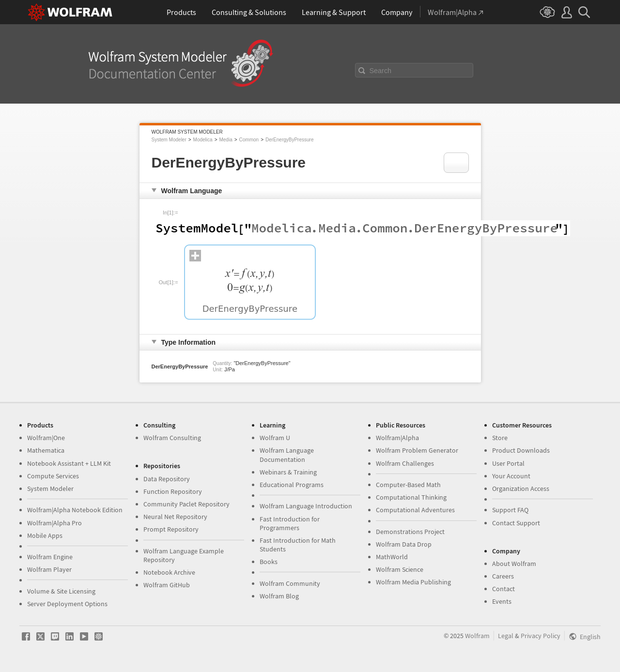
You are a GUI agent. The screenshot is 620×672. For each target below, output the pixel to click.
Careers (503, 576)
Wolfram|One (46, 438)
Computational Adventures (415, 510)
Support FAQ (510, 510)
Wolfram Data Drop (404, 544)
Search (381, 71)
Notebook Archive (169, 572)
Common (249, 140)
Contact (504, 589)
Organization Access (521, 489)
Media (225, 140)
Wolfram (477, 636)
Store (500, 438)
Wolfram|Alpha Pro (54, 523)
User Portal (508, 463)
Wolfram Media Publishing (413, 582)
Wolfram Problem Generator (417, 450)
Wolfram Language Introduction (306, 506)
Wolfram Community (290, 583)
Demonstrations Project (410, 532)
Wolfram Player (49, 569)
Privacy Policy (541, 636)
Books (269, 562)
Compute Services (53, 476)
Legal (506, 636)
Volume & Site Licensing (61, 591)
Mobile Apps (45, 535)
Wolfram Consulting (172, 438)
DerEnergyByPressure (289, 140)
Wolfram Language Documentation (287, 455)
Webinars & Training (288, 472)
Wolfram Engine (50, 557)
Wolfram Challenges (405, 463)
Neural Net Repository (175, 517)
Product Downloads (521, 450)
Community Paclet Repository (186, 504)
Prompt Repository (171, 529)
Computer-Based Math (408, 485)
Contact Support (516, 523)
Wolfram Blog (279, 596)
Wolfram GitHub (167, 585)
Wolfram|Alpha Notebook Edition (75, 510)
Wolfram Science (400, 569)
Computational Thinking (411, 497)
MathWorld (392, 557)
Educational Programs (292, 485)
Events (502, 601)
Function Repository (173, 491)
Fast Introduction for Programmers (290, 523)
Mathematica (46, 450)
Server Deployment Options (67, 604)
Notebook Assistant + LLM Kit (69, 463)
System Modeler (169, 140)
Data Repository (167, 479)
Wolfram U (275, 438)
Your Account (511, 476)
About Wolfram (514, 564)
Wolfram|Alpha (397, 438)
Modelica (203, 140)
